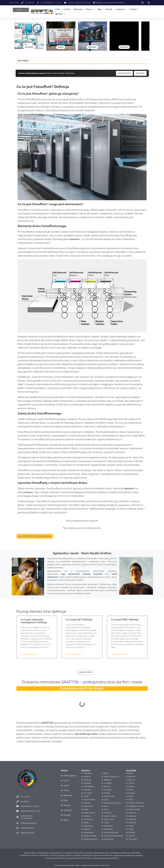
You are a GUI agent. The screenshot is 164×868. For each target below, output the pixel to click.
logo (63, 574)
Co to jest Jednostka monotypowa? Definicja (34, 621)
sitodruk (129, 488)
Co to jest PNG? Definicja (125, 619)
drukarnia (131, 770)
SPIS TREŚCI (23, 61)
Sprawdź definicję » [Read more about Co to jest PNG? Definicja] (120, 654)
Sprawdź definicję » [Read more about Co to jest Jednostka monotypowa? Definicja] (29, 654)
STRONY (64, 770)
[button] (19, 704)
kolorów (75, 239)
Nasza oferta (86, 672)
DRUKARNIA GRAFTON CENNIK (82, 688)
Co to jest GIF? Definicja (79, 619)
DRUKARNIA (140, 73)
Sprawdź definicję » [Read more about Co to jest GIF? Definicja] (74, 654)
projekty (86, 770)
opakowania (74, 574)
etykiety (86, 574)
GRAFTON (48, 723)
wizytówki (98, 574)
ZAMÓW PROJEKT (122, 73)
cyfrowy (28, 492)
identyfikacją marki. (86, 734)
